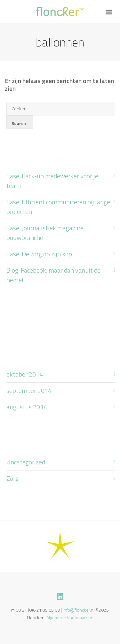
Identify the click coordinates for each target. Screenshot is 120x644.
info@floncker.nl (79, 610)
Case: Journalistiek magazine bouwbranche (45, 233)
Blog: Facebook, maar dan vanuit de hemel (53, 275)
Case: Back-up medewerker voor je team (52, 181)
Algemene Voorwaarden (70, 618)
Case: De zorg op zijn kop (39, 254)
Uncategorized (26, 462)
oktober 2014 (25, 374)
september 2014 (29, 390)
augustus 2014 (27, 407)
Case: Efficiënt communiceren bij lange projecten (58, 207)
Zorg (12, 478)
